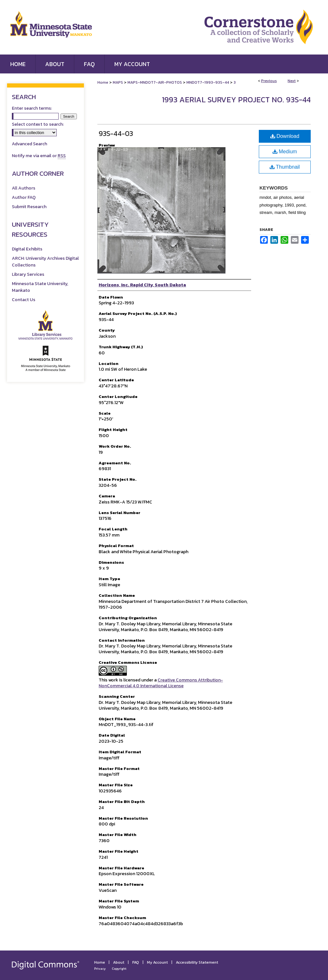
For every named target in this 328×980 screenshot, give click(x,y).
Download (285, 136)
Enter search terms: (32, 108)
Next (292, 81)
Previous (269, 81)
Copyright (119, 969)
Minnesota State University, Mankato (40, 287)
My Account (157, 962)
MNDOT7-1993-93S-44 (208, 82)
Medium (285, 152)
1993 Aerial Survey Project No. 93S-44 (236, 100)
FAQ (136, 962)
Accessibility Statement (197, 962)
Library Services (28, 274)
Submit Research (29, 207)
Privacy (100, 969)
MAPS (118, 82)
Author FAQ (24, 197)
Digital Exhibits (27, 249)
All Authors (24, 188)
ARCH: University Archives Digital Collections (45, 262)
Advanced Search (29, 144)
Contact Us (24, 300)
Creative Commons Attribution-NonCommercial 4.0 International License (161, 683)
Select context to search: (38, 124)
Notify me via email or (39, 156)
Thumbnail (285, 167)
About (119, 962)
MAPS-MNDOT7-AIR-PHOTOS (155, 82)
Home (103, 82)
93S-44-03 (116, 134)
